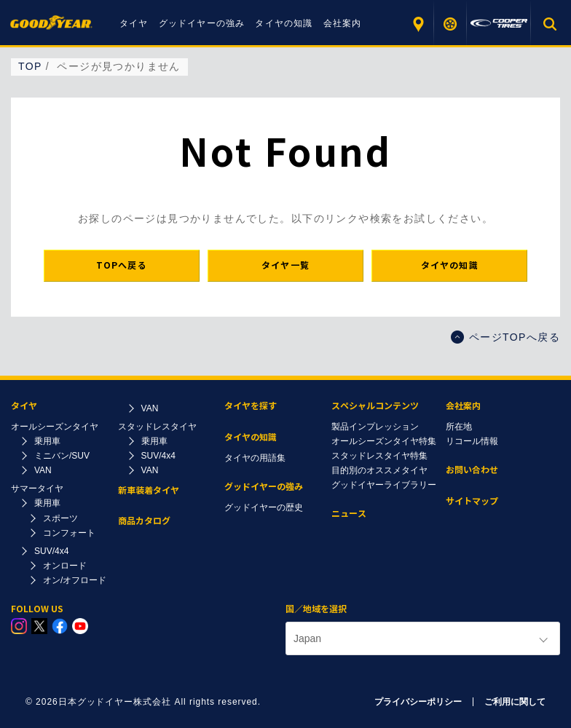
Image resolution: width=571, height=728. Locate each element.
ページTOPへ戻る (505, 337)
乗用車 (47, 441)
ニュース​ (349, 514)
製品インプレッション (375, 427)
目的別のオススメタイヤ (379, 470)
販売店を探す (418, 24)
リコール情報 (472, 441)
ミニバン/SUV (62, 456)
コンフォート (69, 533)
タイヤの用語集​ (255, 458)
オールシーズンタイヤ (55, 427)
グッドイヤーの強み (202, 23)
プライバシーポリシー (418, 702)
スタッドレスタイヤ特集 (379, 456)
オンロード (65, 566)
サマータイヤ (37, 488)
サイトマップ (472, 501)
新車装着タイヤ (149, 490)
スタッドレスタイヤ (157, 427)
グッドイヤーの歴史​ (264, 507)
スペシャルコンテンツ (375, 406)
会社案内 (343, 23)
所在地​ (459, 427)
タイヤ (134, 23)
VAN (43, 470)
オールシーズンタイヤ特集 (384, 441)
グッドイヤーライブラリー (384, 485)
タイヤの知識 (284, 23)
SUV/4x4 (51, 551)
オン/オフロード (75, 580)
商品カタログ (144, 521)
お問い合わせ (472, 470)
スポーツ (60, 518)
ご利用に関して (515, 702)
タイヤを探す (450, 24)
